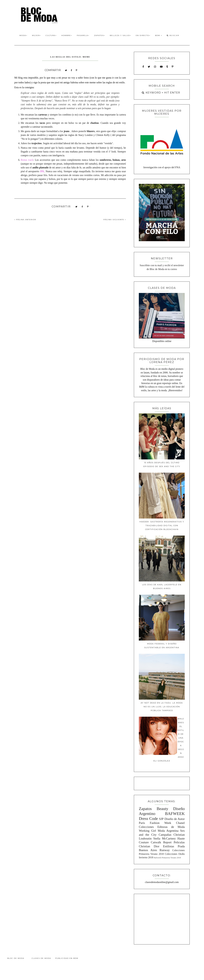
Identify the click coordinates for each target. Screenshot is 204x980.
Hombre (67, 35)
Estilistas (169, 846)
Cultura (51, 35)
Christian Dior (149, 846)
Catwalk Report (161, 842)
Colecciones (146, 827)
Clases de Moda (41, 958)
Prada (181, 846)
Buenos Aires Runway (154, 850)
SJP (161, 819)
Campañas (165, 835)
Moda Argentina (168, 831)
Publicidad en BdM (67, 958)
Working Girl (147, 831)
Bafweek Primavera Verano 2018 (167, 858)
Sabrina (74, 82)
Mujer (36, 35)
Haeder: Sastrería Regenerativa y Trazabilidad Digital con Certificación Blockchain (162, 526)
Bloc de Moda (16, 958)
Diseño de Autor (175, 819)
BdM (159, 35)
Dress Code (148, 819)
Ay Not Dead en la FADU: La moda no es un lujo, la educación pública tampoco (162, 707)
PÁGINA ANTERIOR (25, 220)
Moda (23, 35)
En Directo (143, 35)
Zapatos (100, 35)
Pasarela (83, 35)
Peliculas (179, 842)
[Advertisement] (162, 919)
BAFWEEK (175, 814)
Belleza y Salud (120, 35)
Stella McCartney (165, 838)
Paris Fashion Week (155, 823)
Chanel (180, 823)
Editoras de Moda (171, 827)
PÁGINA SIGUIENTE (115, 220)
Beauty (162, 809)
